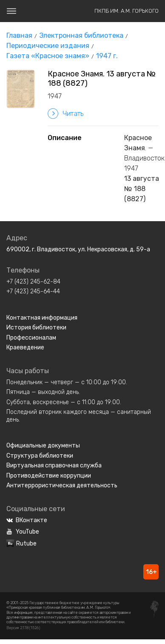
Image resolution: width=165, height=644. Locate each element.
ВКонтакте (27, 520)
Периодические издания (48, 46)
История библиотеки (36, 328)
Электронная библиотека (81, 35)
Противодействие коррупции (49, 476)
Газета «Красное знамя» (48, 56)
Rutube (21, 544)
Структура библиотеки (40, 456)
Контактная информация (42, 318)
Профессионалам (31, 338)
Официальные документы (43, 446)
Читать (65, 114)
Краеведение (25, 347)
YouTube (23, 532)
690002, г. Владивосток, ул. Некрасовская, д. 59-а (78, 249)
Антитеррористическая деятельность (62, 485)
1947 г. (107, 56)
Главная (19, 35)
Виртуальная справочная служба (54, 465)
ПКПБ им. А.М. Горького (127, 11)
